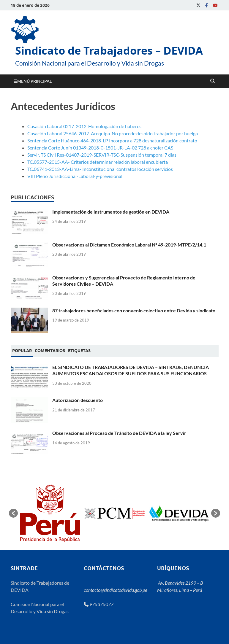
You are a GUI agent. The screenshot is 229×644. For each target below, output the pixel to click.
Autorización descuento (78, 400)
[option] (50, 513)
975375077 (99, 604)
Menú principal (34, 81)
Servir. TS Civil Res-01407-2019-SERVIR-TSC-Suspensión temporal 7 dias (102, 155)
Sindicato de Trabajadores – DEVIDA (109, 51)
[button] (13, 513)
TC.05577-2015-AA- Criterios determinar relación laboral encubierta (98, 162)
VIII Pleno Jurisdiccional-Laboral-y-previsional (75, 176)
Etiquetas (79, 351)
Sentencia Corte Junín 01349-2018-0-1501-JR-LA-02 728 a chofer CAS (100, 148)
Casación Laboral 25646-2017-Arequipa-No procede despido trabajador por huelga (113, 133)
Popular (22, 351)
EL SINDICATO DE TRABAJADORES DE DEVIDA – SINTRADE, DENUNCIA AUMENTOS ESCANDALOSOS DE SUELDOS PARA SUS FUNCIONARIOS (131, 370)
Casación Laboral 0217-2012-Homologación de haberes (84, 126)
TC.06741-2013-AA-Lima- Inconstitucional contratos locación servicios (100, 169)
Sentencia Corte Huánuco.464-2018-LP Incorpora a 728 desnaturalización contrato (112, 140)
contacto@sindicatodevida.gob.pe (115, 590)
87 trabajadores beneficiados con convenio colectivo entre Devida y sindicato (134, 310)
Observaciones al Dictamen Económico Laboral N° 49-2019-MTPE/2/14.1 (129, 245)
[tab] (22, 351)
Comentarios (50, 351)
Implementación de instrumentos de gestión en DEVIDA (111, 212)
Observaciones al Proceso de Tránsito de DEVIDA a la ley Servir (119, 433)
